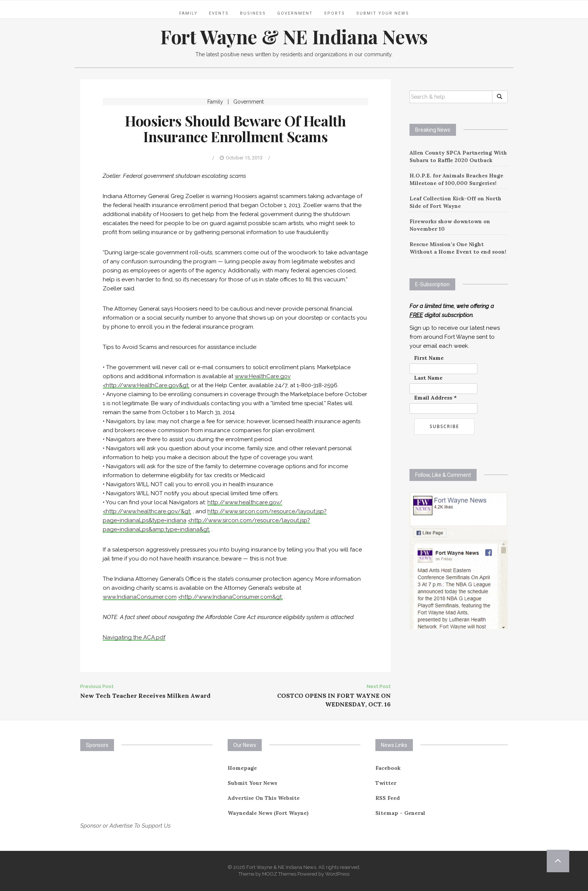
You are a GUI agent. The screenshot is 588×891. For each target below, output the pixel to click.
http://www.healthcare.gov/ (245, 502)
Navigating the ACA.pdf (134, 637)
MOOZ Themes (279, 874)
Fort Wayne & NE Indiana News (294, 37)
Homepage (242, 768)
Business (253, 13)
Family (188, 13)
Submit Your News (383, 13)
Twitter (386, 783)
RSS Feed (388, 798)
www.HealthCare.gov (263, 376)
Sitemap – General (400, 813)
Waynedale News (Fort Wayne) (268, 813)
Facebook (388, 768)
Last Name (428, 378)
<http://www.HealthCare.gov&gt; (146, 385)
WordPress (337, 874)
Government (295, 13)
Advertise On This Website (264, 798)
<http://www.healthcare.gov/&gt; (147, 511)
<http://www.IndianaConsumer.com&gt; (230, 597)
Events (219, 13)
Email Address (435, 398)
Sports (334, 13)
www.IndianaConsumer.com (140, 597)
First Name (429, 358)
